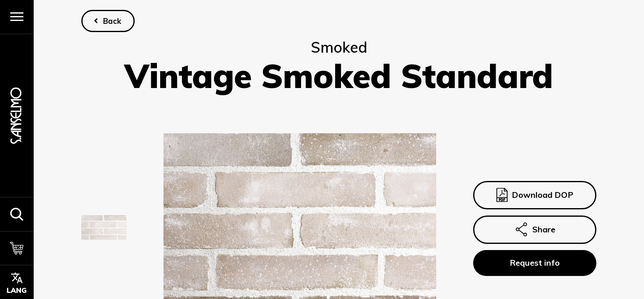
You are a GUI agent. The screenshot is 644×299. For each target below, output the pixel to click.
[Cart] (17, 248)
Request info (535, 263)
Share (535, 229)
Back (112, 21)
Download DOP (535, 195)
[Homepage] (17, 115)
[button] (17, 214)
